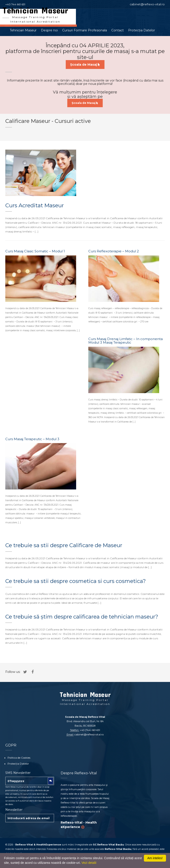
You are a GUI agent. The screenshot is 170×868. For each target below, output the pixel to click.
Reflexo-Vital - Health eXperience (79, 825)
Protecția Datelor (142, 31)
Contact (118, 31)
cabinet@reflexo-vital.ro (149, 4)
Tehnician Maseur (23, 31)
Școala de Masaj (85, 65)
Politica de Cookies (18, 758)
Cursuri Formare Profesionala (85, 31)
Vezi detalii (89, 863)
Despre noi (49, 31)
